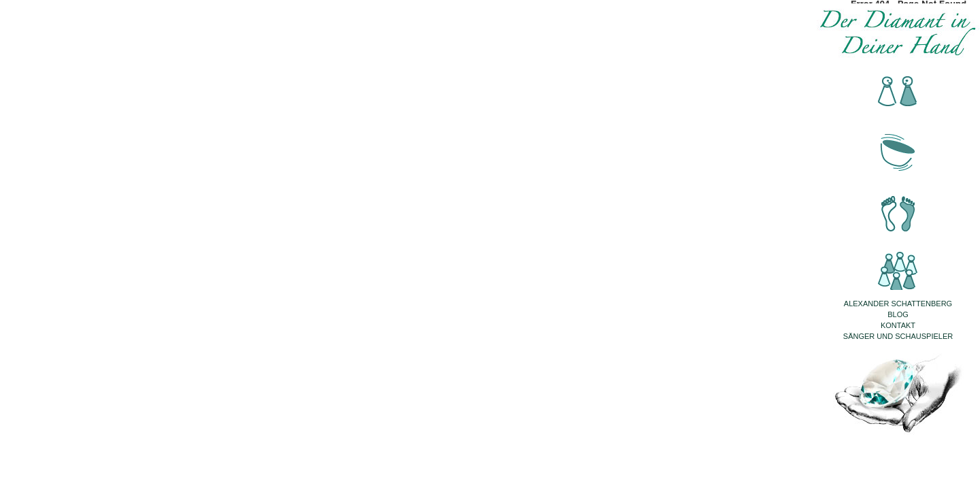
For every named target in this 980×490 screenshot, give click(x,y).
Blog (898, 314)
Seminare (898, 262)
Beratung (898, 92)
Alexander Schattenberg (898, 304)
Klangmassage (898, 149)
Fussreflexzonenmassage (898, 205)
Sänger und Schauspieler (898, 336)
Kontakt (898, 325)
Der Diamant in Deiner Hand (898, 33)
